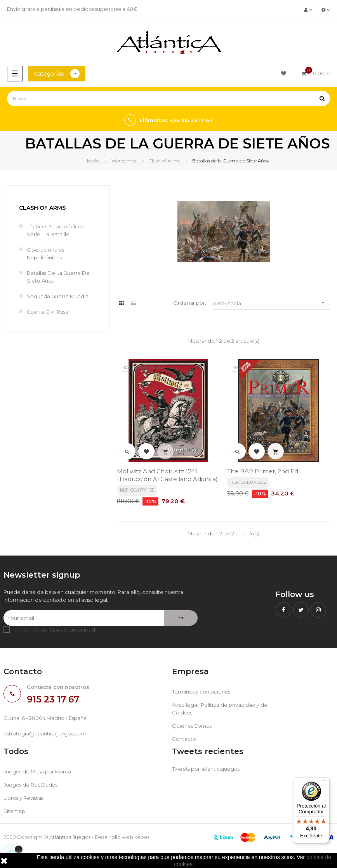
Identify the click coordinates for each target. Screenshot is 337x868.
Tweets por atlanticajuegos (206, 769)
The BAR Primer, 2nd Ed (263, 471)
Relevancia (272, 303)
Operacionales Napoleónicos (45, 254)
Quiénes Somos (192, 726)
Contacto (184, 739)
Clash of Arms (42, 208)
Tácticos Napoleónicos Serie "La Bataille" (55, 230)
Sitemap (14, 811)
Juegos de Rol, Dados (30, 785)
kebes (142, 837)
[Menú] (325, 782)
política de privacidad (68, 630)
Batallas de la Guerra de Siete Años (58, 277)
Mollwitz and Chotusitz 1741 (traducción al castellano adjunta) (167, 475)
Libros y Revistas (23, 798)
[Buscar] (168, 98)
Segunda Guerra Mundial (58, 296)
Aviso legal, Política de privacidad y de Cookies (220, 709)
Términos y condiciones (201, 692)
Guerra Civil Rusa (48, 312)
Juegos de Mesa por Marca (37, 771)
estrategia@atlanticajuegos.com (45, 733)
